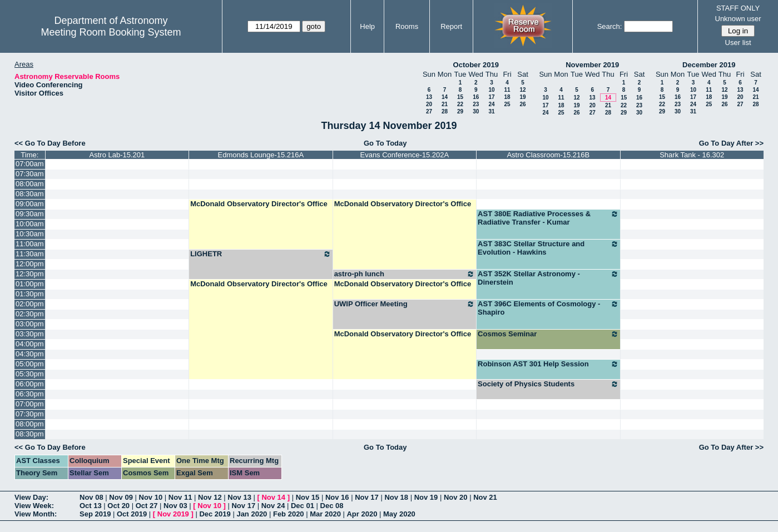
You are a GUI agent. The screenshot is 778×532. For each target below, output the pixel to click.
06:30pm (30, 394)
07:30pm (30, 414)
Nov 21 (485, 497)
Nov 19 (426, 497)
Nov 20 (456, 497)
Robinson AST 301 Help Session (548, 364)
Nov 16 (337, 497)
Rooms (407, 26)
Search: (610, 26)
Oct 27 (147, 506)
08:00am (30, 184)
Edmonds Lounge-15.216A (261, 155)
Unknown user (738, 19)
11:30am (30, 254)
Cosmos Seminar (548, 334)
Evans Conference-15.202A (404, 155)
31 (491, 111)
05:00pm (30, 364)
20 (429, 104)
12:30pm (30, 274)
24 (491, 104)
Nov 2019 (173, 514)
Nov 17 (367, 497)
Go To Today (385, 143)
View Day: (31, 497)
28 (445, 111)
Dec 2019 (215, 514)
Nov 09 (121, 497)
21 (445, 104)
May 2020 (399, 514)
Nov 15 (308, 497)
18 (507, 97)
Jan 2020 (252, 514)
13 (429, 97)
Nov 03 (175, 506)
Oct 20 (118, 506)
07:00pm (30, 404)
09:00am (30, 204)
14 (445, 97)
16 (476, 97)
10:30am (30, 234)
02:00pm (30, 304)
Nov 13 (239, 497)
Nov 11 (180, 497)
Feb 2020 (289, 514)
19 (522, 97)
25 (507, 104)
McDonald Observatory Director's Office (259, 204)
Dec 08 (332, 506)
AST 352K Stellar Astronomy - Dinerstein (548, 278)
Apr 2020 (362, 514)
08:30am (30, 194)
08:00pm (30, 424)
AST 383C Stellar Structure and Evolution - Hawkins (548, 248)
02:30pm (30, 314)
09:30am (30, 214)
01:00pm (30, 284)
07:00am (30, 164)
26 (522, 104)
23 (476, 104)
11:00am (30, 244)
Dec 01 (303, 506)
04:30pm (30, 354)
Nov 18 (396, 497)
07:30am (30, 174)
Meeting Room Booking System (111, 32)
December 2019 (709, 65)
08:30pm (30, 434)
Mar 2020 (325, 514)
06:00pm (30, 384)
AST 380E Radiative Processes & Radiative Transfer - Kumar (548, 218)
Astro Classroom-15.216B (548, 155)
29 (460, 111)
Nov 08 (91, 497)
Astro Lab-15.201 (117, 155)
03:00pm (30, 324)
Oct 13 (91, 506)
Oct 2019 (132, 514)
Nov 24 (273, 506)
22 (460, 104)
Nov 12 (210, 497)
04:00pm (30, 344)
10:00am (30, 224)
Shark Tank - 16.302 (692, 155)
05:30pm (30, 374)
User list (738, 43)
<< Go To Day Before (50, 143)
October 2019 (476, 65)
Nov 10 (151, 497)
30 (476, 111)
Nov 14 (273, 497)
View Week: (34, 506)
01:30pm (30, 294)
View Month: (36, 514)
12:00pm (30, 264)
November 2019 (592, 65)
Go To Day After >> (731, 143)
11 (507, 90)
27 (429, 111)
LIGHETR (261, 254)
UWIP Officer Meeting (405, 304)
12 (522, 90)
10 (491, 90)
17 (491, 97)
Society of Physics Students (548, 384)
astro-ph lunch (405, 274)
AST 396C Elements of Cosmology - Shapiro (548, 308)
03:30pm (30, 334)
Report (451, 26)
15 (460, 97)
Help (367, 26)
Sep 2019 (95, 514)
